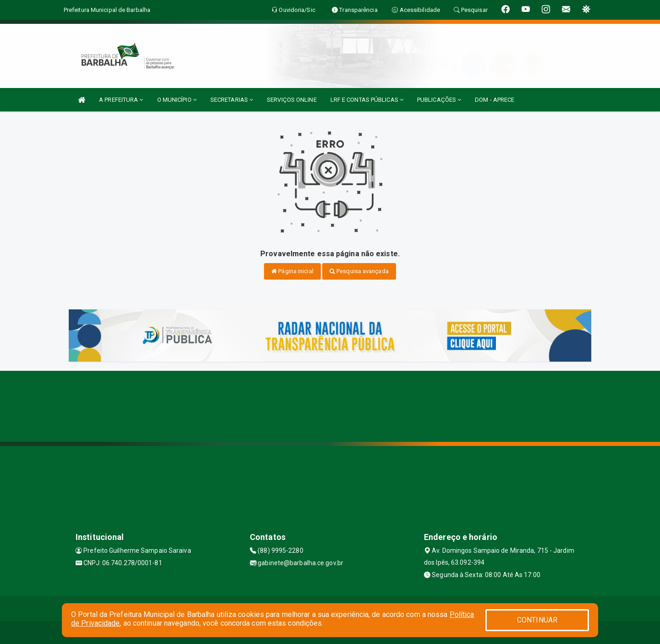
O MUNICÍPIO (177, 100)
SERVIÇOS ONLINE (292, 100)
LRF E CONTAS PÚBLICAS (367, 100)
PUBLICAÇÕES (439, 100)
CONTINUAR (537, 620)
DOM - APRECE (495, 100)
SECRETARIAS (232, 100)
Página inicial (292, 271)
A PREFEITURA (121, 100)
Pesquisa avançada (359, 271)
